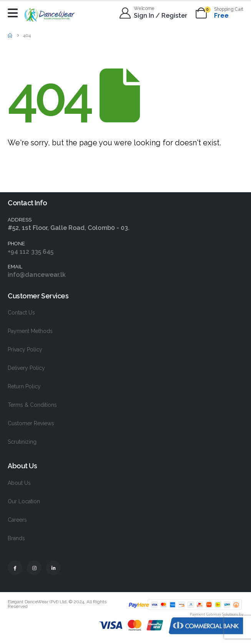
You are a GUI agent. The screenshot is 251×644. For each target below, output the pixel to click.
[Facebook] (15, 568)
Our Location (24, 501)
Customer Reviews (31, 423)
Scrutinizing (22, 442)
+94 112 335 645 (31, 252)
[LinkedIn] (53, 568)
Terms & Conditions (32, 405)
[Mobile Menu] (15, 13)
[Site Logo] (50, 15)
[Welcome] (154, 13)
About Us (19, 483)
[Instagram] (34, 568)
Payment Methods (30, 331)
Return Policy (24, 386)
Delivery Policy (26, 368)
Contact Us (21, 313)
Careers (17, 520)
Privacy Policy (25, 349)
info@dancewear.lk (37, 275)
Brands (16, 538)
